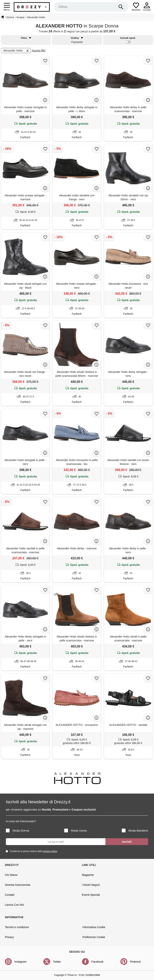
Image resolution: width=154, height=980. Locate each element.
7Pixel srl (72, 975)
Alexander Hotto (16, 51)
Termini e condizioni (17, 927)
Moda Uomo (76, 831)
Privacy (9, 937)
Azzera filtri (39, 51)
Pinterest (135, 962)
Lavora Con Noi (14, 905)
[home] (3, 17)
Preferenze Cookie (94, 937)
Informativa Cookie (94, 927)
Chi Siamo (11, 875)
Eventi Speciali (91, 895)
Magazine (88, 875)
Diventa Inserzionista (18, 885)
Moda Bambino (135, 831)
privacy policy (50, 851)
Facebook (97, 962)
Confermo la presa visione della (33, 851)
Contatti (10, 895)
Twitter (57, 962)
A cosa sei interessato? (21, 821)
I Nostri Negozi (91, 885)
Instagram (20, 962)
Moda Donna (18, 831)
